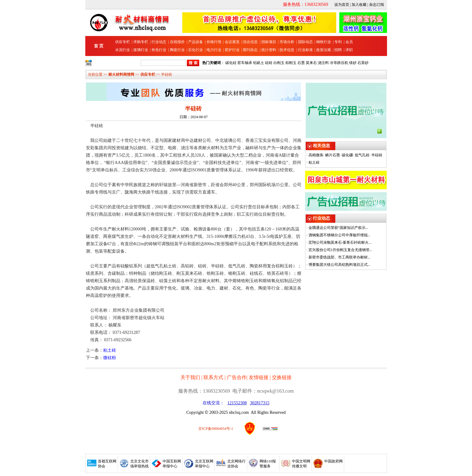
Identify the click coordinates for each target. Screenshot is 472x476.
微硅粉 (110, 358)
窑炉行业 (232, 50)
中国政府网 (333, 461)
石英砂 (363, 63)
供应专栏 (123, 42)
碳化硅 (231, 63)
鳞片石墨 (333, 155)
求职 (349, 50)
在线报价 (177, 42)
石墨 (301, 63)
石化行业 (196, 50)
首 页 (99, 46)
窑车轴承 (245, 63)
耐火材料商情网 (121, 74)
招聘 (338, 50)
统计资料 (269, 50)
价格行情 (214, 42)
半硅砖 (377, 155)
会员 (349, 42)
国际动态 (305, 42)
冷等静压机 (339, 63)
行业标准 (305, 50)
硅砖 (269, 63)
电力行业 (214, 50)
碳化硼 (347, 155)
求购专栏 (141, 42)
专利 (338, 42)
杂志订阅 (377, 5)
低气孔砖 (362, 155)
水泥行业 (123, 50)
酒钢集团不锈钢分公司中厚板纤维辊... (339, 235)
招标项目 (269, 42)
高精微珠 (316, 155)
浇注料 (323, 63)
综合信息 (250, 42)
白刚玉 (279, 63)
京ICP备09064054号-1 (216, 429)
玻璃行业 (141, 50)
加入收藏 (359, 5)
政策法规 (324, 50)
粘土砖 (110, 350)
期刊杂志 (250, 50)
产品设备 (196, 42)
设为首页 (342, 5)
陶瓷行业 (177, 50)
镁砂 (353, 63)
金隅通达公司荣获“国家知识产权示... (338, 228)
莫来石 (311, 63)
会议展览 (232, 42)
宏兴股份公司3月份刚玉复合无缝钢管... (340, 250)
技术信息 (287, 50)
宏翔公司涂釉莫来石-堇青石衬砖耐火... (340, 242)
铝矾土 (259, 63)
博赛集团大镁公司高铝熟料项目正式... (339, 265)
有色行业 (159, 50)
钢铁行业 (324, 42)
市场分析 (287, 42)
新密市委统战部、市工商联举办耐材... (339, 257)
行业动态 (159, 42)
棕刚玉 (291, 63)
